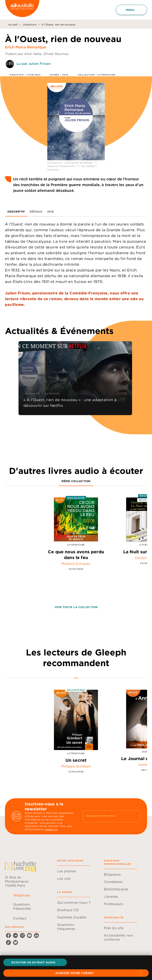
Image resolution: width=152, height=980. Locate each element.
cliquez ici (51, 829)
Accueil (13, 25)
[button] (35, 962)
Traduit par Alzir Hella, (24, 54)
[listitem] (8, 935)
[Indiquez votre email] (107, 816)
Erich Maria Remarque (26, 47)
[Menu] (131, 10)
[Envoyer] (136, 816)
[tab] (16, 212)
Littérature (30, 25)
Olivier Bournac (56, 54)
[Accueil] (22, 10)
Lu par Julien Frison (34, 64)
